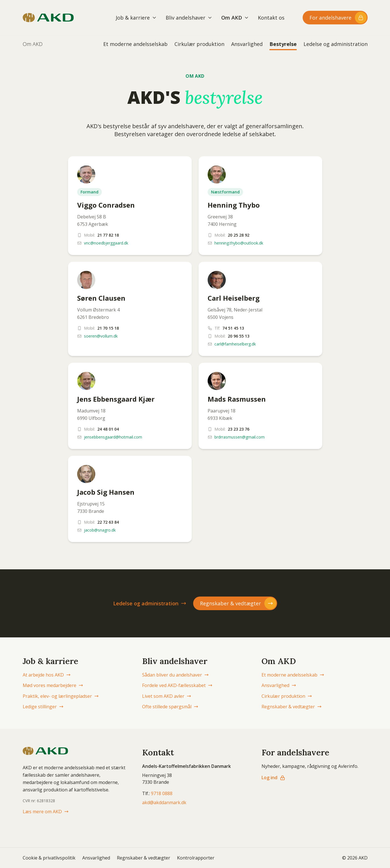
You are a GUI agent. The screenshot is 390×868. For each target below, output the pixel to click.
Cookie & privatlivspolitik (49, 858)
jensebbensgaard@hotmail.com (113, 437)
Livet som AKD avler (167, 696)
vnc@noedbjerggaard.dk (106, 243)
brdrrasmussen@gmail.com (240, 437)
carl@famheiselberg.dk (235, 344)
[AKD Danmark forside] (48, 18)
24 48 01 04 (108, 429)
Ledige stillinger (43, 707)
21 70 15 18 (108, 328)
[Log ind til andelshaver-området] (335, 18)
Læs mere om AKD (46, 812)
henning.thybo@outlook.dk (239, 243)
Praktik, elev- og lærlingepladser (61, 696)
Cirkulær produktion (199, 44)
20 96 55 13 (239, 336)
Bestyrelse (283, 44)
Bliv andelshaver (189, 18)
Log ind (273, 778)
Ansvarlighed (247, 44)
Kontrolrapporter (196, 858)
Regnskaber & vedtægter (292, 707)
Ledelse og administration (336, 44)
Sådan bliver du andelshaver (175, 675)
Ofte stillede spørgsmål (170, 707)
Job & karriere (136, 18)
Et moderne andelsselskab (135, 44)
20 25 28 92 (239, 235)
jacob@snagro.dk (100, 530)
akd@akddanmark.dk (164, 802)
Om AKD (235, 18)
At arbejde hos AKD (47, 675)
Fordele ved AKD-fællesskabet (177, 685)
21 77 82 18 (108, 235)
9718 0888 (162, 793)
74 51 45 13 (233, 328)
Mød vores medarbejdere (53, 685)
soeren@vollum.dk (101, 336)
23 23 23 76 (239, 429)
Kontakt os (271, 18)
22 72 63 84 (108, 522)
